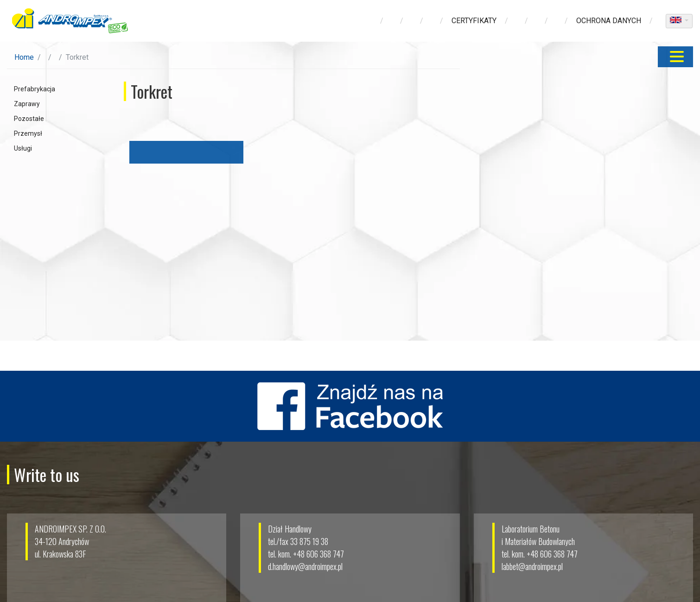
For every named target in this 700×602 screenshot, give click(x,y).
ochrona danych (609, 21)
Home (24, 57)
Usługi (23, 148)
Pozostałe (29, 119)
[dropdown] (679, 21)
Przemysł (28, 133)
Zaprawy (27, 104)
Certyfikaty (474, 21)
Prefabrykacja (35, 89)
